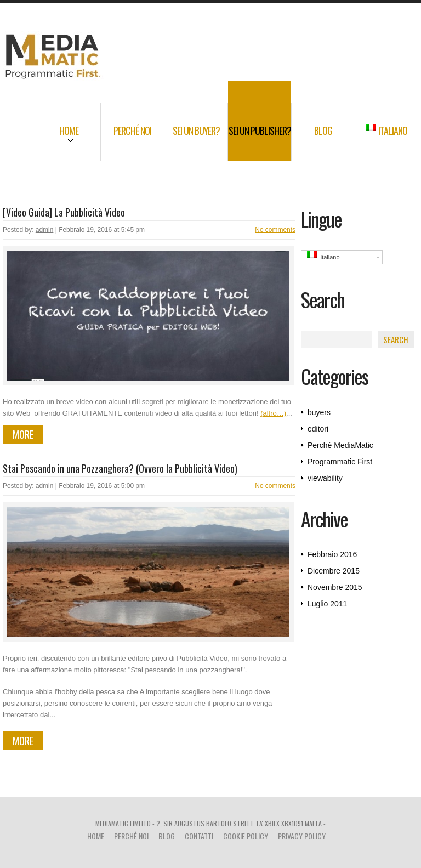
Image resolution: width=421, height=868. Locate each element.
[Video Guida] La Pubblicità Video (64, 212)
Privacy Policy (302, 836)
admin (45, 230)
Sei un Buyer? (196, 131)
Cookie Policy (246, 836)
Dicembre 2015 (334, 571)
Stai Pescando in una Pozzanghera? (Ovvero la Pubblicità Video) (120, 468)
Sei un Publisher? (260, 131)
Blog (323, 131)
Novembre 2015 (335, 587)
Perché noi (132, 131)
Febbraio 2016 (332, 554)
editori (318, 429)
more (23, 434)
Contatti (199, 836)
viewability (325, 478)
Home (58, 138)
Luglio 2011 (327, 604)
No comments (275, 230)
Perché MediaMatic (340, 445)
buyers (319, 412)
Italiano (387, 131)
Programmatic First (340, 462)
